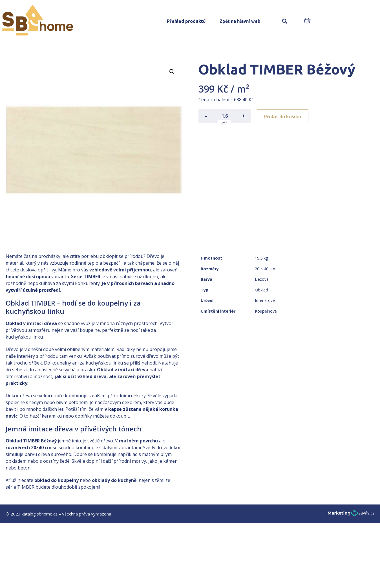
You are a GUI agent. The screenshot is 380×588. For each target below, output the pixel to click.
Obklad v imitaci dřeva (31, 323)
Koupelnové (266, 311)
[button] (285, 21)
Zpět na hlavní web (240, 21)
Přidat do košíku (283, 116)
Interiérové (265, 300)
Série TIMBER (86, 277)
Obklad (261, 290)
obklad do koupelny (57, 480)
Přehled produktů (186, 21)
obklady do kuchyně (114, 480)
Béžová (262, 279)
